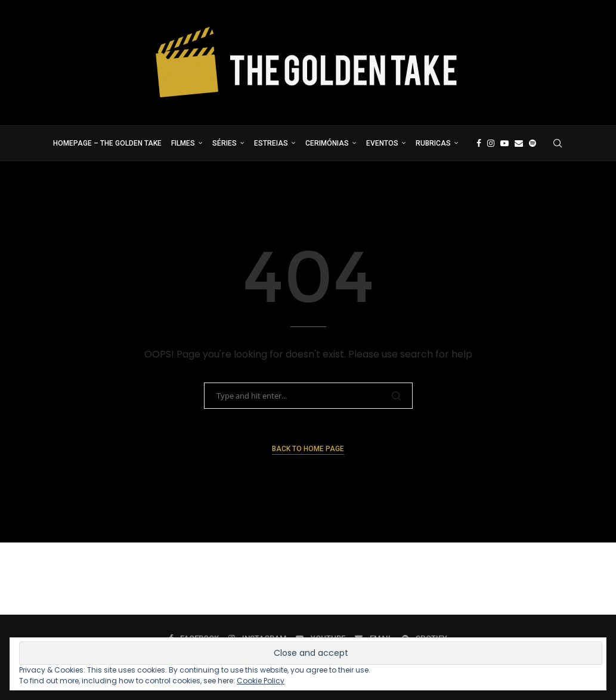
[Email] (519, 143)
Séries (225, 143)
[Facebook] (479, 143)
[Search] (558, 143)
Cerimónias (327, 143)
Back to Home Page (308, 449)
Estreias (271, 143)
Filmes (183, 143)
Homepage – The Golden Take (107, 143)
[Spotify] (533, 143)
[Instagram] (491, 143)
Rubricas (433, 143)
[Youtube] (504, 143)
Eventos (382, 143)
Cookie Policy (261, 681)
